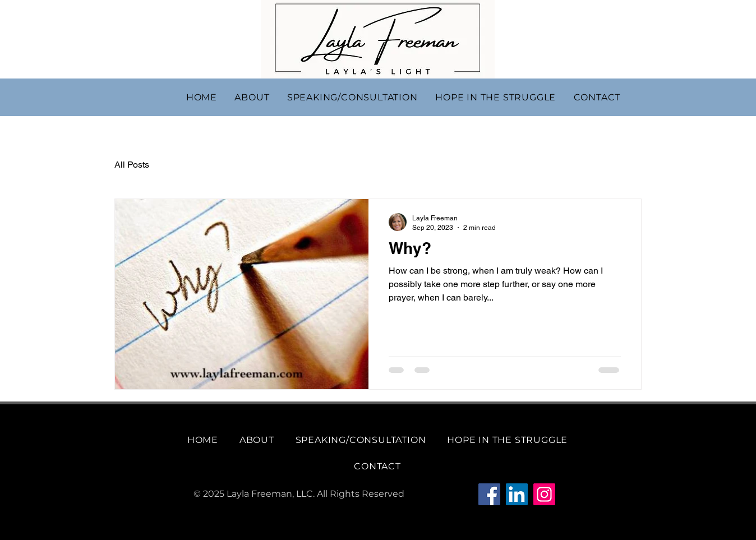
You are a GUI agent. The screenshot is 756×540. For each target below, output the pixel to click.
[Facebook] (489, 494)
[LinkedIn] (517, 494)
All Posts (132, 165)
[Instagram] (544, 494)
